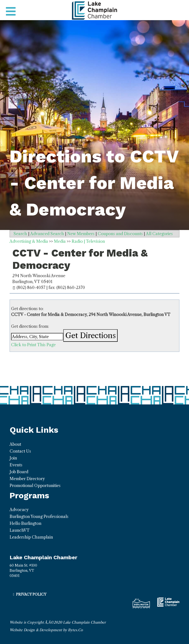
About (15, 444)
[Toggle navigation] (11, 12)
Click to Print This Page (33, 345)
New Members (81, 234)
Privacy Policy (31, 594)
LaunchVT (20, 530)
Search (20, 234)
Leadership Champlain (31, 537)
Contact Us (20, 451)
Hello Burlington (25, 523)
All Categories (159, 234)
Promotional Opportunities (35, 486)
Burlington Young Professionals (39, 516)
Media (60, 241)
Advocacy (19, 510)
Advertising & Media (29, 241)
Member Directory (27, 479)
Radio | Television (88, 241)
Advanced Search (47, 234)
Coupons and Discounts (120, 234)
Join (13, 458)
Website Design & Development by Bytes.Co (46, 630)
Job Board (19, 472)
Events (16, 465)
